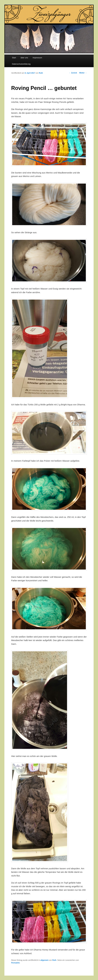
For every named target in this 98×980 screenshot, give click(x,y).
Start (14, 58)
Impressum (37, 58)
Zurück (73, 73)
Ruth (41, 73)
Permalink (15, 963)
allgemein (44, 960)
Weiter (83, 73)
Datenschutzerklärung (21, 64)
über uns (24, 58)
